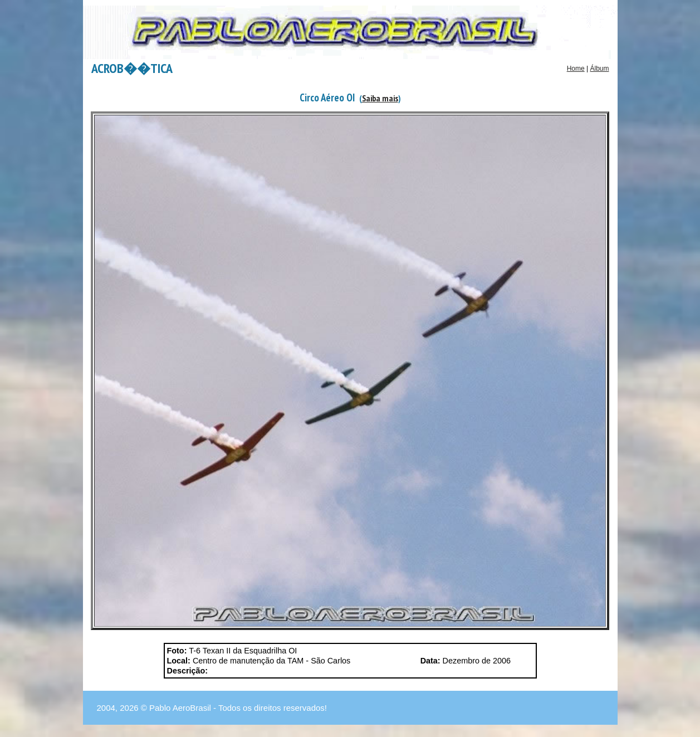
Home (576, 69)
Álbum (599, 69)
